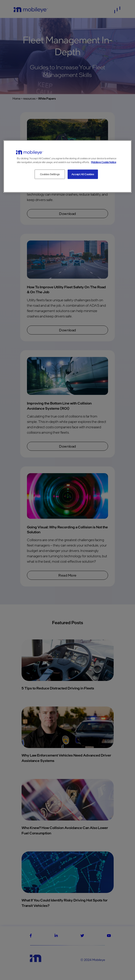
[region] (67, 166)
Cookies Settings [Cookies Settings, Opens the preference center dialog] (50, 174)
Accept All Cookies (83, 174)
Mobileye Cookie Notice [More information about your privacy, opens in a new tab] (104, 162)
